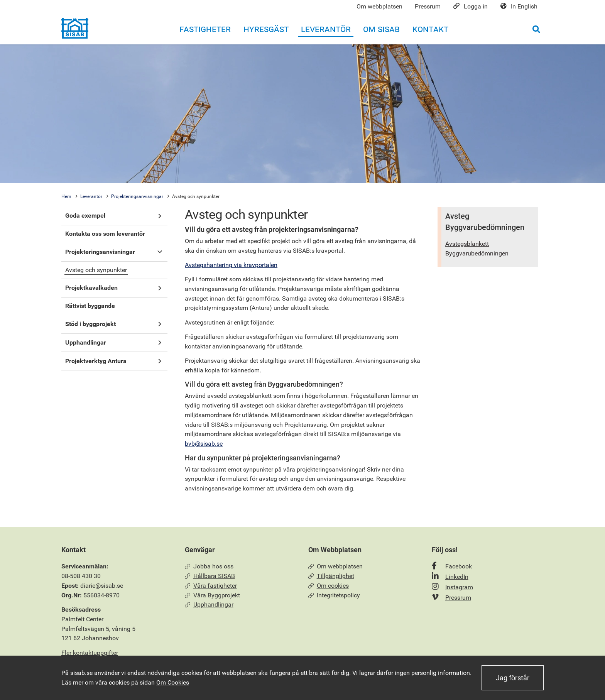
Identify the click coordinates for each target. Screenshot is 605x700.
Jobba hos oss (209, 566)
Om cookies (329, 586)
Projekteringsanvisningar (137, 196)
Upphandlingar (209, 604)
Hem (66, 196)
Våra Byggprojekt (212, 595)
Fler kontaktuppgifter (90, 653)
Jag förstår (513, 678)
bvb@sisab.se (204, 444)
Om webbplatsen (335, 566)
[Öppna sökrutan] (536, 29)
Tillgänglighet (331, 576)
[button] (160, 216)
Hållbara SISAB (210, 576)
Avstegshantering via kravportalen (231, 265)
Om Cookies (173, 682)
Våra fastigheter (211, 586)
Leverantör (91, 196)
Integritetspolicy (334, 595)
